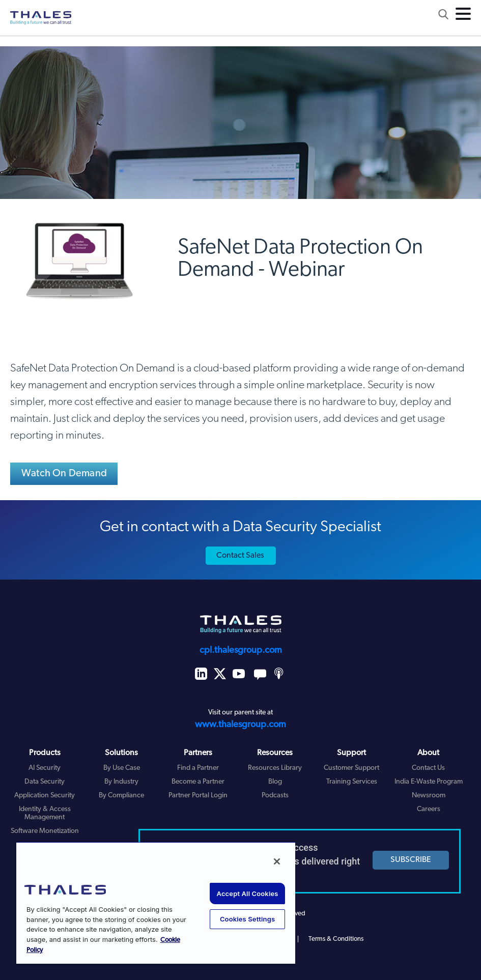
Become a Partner (198, 782)
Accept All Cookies (248, 893)
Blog (275, 782)
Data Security (45, 782)
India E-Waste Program (429, 782)
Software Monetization (45, 831)
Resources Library (275, 768)
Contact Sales (240, 556)
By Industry (121, 782)
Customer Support (351, 768)
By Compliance (121, 796)
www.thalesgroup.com (240, 725)
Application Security (45, 796)
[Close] (277, 861)
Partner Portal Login (198, 796)
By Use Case (122, 768)
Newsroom (429, 796)
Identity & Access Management (45, 814)
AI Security (45, 768)
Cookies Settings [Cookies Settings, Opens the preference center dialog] (247, 919)
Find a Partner (198, 768)
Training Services (352, 782)
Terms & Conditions (336, 939)
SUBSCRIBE (411, 860)
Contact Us (428, 768)
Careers (429, 809)
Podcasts (275, 796)
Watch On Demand (64, 474)
